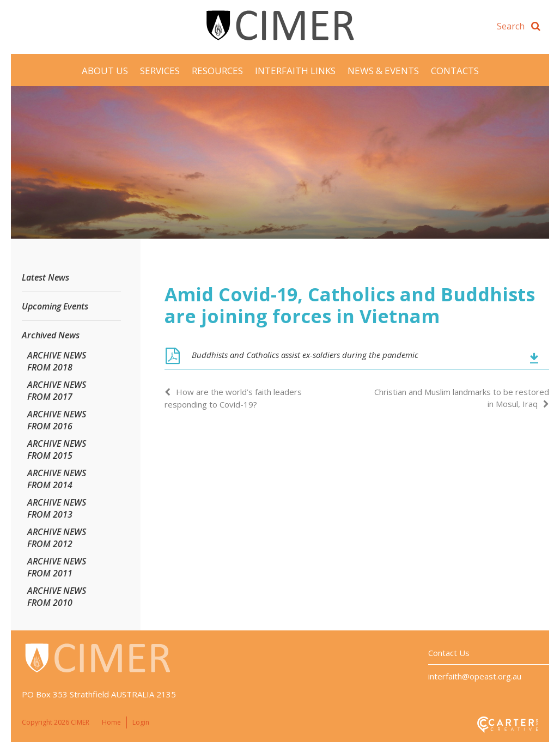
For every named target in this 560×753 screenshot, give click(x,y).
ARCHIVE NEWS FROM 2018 (57, 361)
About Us (105, 71)
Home (111, 722)
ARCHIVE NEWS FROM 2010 (57, 597)
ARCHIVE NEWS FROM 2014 (57, 479)
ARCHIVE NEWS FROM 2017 (57, 391)
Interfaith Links (295, 71)
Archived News (51, 335)
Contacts (455, 71)
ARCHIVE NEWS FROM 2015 (57, 450)
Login (141, 722)
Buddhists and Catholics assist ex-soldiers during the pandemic (305, 355)
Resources (217, 71)
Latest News (45, 277)
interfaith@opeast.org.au (475, 676)
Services (160, 71)
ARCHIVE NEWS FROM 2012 (57, 538)
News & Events (383, 71)
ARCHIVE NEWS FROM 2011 (57, 567)
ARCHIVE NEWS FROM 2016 (57, 420)
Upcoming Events (55, 306)
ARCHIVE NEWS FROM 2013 (57, 508)
